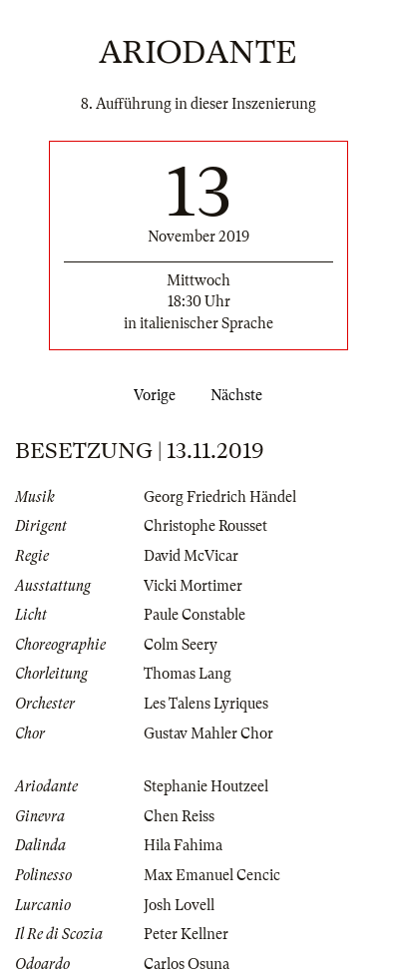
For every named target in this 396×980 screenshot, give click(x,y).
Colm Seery (181, 645)
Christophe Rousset (205, 526)
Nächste (240, 395)
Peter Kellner (186, 934)
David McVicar (191, 556)
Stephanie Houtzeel (206, 786)
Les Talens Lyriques (206, 704)
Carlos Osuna (187, 964)
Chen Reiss (179, 816)
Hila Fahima (183, 845)
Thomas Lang (188, 674)
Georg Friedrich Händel (220, 497)
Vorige (151, 395)
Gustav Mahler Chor (208, 734)
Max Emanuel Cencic (212, 875)
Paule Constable (195, 615)
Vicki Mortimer (193, 586)
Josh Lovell (179, 905)
